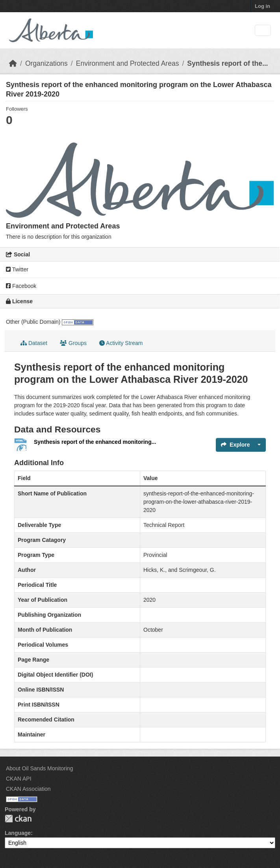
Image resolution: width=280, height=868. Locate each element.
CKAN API (19, 779)
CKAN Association (28, 789)
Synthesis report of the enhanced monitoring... (95, 442)
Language (18, 833)
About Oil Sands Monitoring (39, 768)
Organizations (46, 63)
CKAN (18, 819)
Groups (73, 343)
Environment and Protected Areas (128, 63)
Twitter (17, 269)
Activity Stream (121, 343)
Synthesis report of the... (227, 63)
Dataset (34, 343)
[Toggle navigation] (263, 31)
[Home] (13, 63)
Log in (262, 6)
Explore (235, 445)
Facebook (21, 286)
